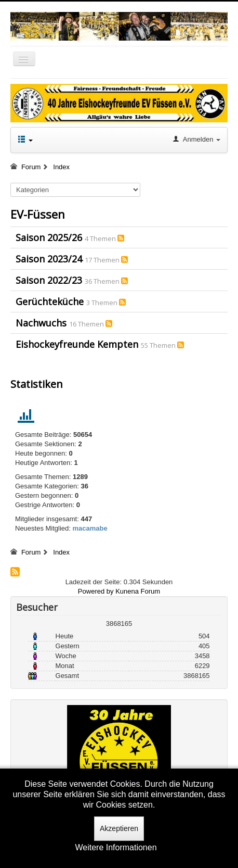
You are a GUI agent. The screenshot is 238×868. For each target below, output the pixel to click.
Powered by (96, 591)
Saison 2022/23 (49, 280)
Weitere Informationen (116, 847)
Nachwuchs (41, 323)
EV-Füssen (38, 214)
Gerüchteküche (50, 301)
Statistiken (37, 384)
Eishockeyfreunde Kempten (77, 344)
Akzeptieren (119, 828)
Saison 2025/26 (49, 237)
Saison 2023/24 (49, 259)
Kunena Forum (138, 591)
